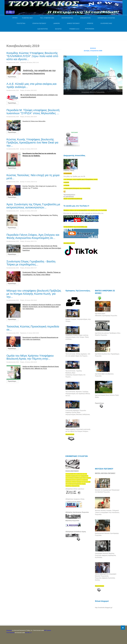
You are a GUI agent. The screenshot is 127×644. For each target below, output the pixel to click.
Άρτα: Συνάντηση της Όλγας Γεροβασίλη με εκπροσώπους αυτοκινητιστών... (33, 206)
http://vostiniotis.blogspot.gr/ (104, 608)
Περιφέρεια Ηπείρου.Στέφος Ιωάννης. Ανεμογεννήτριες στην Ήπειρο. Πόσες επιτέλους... (77, 337)
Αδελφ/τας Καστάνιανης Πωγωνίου (77, 512)
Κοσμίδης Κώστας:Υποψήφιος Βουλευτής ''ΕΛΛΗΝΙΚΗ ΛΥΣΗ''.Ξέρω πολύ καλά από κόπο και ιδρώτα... (32, 56)
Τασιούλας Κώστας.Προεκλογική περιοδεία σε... (33, 328)
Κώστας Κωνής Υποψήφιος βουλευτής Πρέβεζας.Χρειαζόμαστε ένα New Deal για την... (32, 142)
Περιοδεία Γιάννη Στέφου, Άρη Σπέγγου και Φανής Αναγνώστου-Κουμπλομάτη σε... (33, 236)
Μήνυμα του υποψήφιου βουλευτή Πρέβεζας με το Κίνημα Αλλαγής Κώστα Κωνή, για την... (34, 294)
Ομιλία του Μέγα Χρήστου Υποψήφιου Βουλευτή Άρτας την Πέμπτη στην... (30, 357)
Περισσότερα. (100, 403)
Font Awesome (10, 633)
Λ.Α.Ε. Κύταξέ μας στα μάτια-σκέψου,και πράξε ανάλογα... (31, 85)
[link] (81, 179)
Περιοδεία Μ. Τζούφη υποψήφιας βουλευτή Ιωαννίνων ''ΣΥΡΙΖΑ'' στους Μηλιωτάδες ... (33, 112)
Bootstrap (9, 630)
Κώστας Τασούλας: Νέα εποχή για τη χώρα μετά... (33, 177)
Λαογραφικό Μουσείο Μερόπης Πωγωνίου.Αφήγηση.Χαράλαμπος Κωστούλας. (105, 555)
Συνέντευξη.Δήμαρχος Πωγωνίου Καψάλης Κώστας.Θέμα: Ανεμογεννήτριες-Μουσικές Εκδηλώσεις (78, 412)
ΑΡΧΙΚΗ (15, 18)
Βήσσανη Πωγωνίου (72, 521)
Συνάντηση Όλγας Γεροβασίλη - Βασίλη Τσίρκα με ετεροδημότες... (31, 263)
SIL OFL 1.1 (28, 633)
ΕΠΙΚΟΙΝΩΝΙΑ (90, 29)
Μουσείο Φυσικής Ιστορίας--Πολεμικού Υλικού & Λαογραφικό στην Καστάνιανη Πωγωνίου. (107, 512)
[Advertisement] (43, 36)
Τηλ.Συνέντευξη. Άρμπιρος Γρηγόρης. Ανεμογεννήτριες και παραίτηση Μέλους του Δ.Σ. (78, 394)
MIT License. (48, 630)
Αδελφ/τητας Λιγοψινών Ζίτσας (75, 499)
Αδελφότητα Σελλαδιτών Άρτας (76, 532)
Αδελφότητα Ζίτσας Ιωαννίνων (75, 489)
